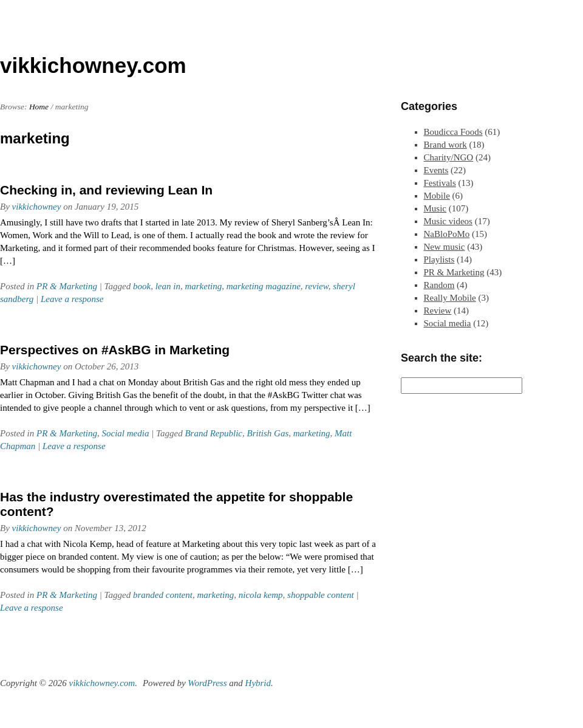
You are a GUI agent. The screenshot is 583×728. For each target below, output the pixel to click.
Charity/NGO (449, 157)
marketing (203, 286)
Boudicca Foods (453, 132)
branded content (163, 595)
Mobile (437, 196)
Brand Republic (213, 433)
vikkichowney (37, 207)
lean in (168, 286)
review (316, 286)
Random (439, 285)
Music (435, 208)
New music (445, 247)
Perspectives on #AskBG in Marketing (115, 350)
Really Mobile (450, 298)
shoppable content (321, 595)
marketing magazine (264, 286)
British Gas (268, 433)
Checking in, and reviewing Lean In (106, 190)
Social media (125, 433)
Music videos (448, 221)
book (142, 286)
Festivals (440, 183)
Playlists (439, 259)
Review (438, 311)
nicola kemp (261, 595)
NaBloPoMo (447, 234)
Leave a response (72, 299)
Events (436, 170)
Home (39, 107)
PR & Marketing (67, 286)
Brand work (445, 145)
